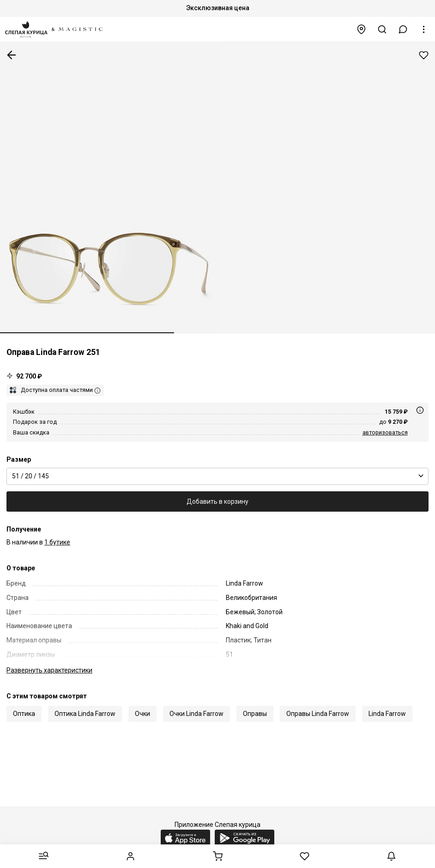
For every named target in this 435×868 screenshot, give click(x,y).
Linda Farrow (387, 714)
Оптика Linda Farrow (85, 714)
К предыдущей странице (12, 55)
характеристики (49, 670)
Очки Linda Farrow (196, 714)
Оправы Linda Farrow (318, 714)
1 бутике (57, 542)
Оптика (24, 714)
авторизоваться (385, 432)
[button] (403, 29)
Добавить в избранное (424, 55)
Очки (142, 714)
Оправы (255, 714)
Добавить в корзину (217, 501)
